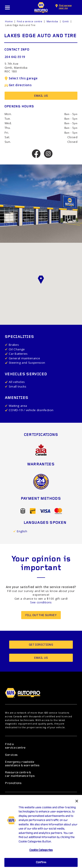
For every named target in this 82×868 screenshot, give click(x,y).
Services (11, 755)
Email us (41, 96)
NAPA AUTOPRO (41, 7)
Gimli (66, 21)
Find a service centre (30, 21)
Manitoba (52, 21)
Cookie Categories (41, 854)
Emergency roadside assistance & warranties (22, 764)
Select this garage (21, 78)
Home (9, 21)
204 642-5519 (15, 57)
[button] (41, 280)
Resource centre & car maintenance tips (20, 774)
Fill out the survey (41, 615)
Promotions (13, 783)
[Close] (77, 805)
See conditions (41, 602)
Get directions (18, 85)
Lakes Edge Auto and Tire (20, 25)
